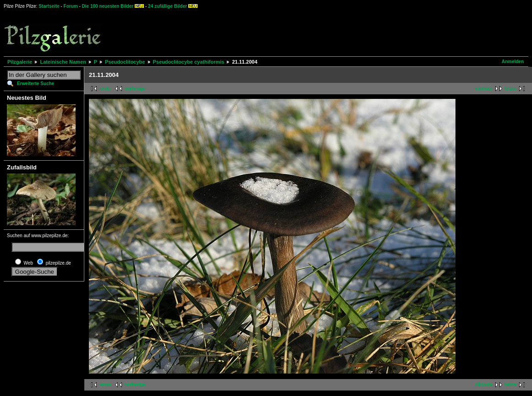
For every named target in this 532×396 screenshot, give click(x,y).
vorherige (135, 89)
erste (105, 89)
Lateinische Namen (63, 62)
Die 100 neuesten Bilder (108, 6)
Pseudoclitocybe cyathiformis (189, 62)
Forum (71, 6)
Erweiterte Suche (36, 84)
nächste (484, 89)
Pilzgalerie (20, 62)
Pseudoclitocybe (125, 62)
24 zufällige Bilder (167, 6)
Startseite (49, 6)
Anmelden (513, 62)
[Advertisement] (340, 32)
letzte (510, 89)
